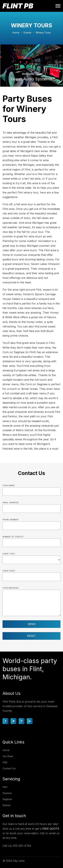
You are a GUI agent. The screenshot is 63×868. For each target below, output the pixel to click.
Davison (7, 793)
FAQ (5, 762)
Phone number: (11, 519)
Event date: (9, 570)
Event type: (9, 553)
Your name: (9, 485)
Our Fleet (8, 756)
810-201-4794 (22, 846)
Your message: (11, 588)
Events (27, 33)
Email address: (11, 502)
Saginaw (7, 799)
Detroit (6, 805)
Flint (5, 787)
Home (16, 33)
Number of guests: (13, 536)
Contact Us (9, 768)
